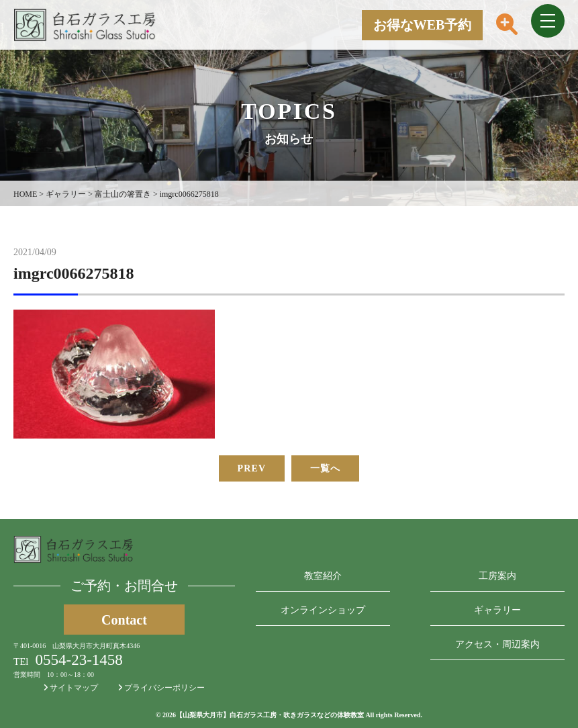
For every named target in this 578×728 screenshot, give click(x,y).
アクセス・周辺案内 (497, 644)
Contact (124, 620)
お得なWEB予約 (423, 25)
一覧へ (325, 468)
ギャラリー (497, 610)
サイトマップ (71, 688)
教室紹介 (323, 576)
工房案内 (497, 576)
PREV (252, 468)
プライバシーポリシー (161, 688)
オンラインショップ (323, 610)
